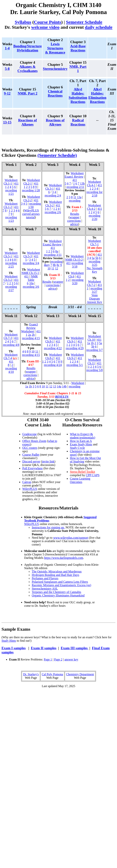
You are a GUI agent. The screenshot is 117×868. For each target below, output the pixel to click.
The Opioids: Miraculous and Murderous (57, 571)
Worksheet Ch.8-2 (54, 356)
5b (97, 258)
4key (47, 265)
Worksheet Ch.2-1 (32, 182)
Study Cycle (77, 448)
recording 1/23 (11, 219)
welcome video (45, 27)
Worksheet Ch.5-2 (11, 278)
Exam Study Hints (81, 444)
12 (57, 268)
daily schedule (99, 27)
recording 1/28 (31, 190)
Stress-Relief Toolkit (82, 472)
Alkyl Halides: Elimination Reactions (97, 95)
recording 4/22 (53, 348)
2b (33, 335)
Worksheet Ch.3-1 (53, 187)
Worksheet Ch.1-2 (11, 205)
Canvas (27, 482)
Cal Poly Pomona (52, 674)
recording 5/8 (95, 370)
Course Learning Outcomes (80, 480)
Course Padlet (31, 455)
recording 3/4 (31, 263)
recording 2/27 (11, 288)
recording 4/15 (31, 338)
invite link (48, 461)
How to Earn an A (81, 441)
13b (82, 183)
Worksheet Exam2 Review (52, 243)
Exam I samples (14, 648)
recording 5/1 (75, 365)
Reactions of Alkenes (28, 122)
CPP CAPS (93, 475)
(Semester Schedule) (57, 155)
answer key (71, 659)
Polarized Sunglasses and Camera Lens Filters (60, 582)
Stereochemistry (55, 69)
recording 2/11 (75, 187)
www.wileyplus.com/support (71, 538)
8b (54, 265)
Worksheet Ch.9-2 (75, 356)
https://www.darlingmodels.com (64, 558)
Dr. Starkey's (31, 674)
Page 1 (48, 659)
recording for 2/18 (95, 194)
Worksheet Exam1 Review (74, 175)
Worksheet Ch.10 (94, 338)
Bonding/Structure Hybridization (27, 48)
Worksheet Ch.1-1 (11, 182)
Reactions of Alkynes (55, 122)
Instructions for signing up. (48, 527)
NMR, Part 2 (27, 93)
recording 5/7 (95, 350)
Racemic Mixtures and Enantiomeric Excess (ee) (61, 585)
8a (57, 251)
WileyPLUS (30, 489)
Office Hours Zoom (34, 441)
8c (58, 265)
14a (59, 386)
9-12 (7, 93)
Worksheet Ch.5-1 (11, 255)
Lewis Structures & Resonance (55, 48)
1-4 (7, 48)
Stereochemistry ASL (45, 589)
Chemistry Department (80, 674)
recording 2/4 (53, 195)
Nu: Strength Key (95, 270)
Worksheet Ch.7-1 (95, 243)
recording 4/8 (11, 345)
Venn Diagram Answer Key (95, 299)
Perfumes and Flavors (45, 578)
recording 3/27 (96, 290)
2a (29, 335)
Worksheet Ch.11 (94, 362)
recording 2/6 (53, 212)
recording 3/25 (94, 263)
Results (75, 214)
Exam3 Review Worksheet (29, 328)
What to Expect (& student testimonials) (82, 436)
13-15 (7, 122)
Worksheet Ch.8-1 (53, 340)
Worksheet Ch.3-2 (54, 204)
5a (93, 258)
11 (75, 197)
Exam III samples (75, 648)
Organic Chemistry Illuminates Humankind (58, 595)
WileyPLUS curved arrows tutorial (31, 214)
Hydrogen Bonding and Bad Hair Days (55, 575)
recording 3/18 (77, 265)
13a (79, 197)
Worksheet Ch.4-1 (94, 183)
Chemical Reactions (55, 93)
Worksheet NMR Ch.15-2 (74, 258)
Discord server (31, 461)
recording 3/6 (31, 287)
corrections (74, 221)
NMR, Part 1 (78, 69)
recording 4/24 (53, 365)
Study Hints (9, 641)
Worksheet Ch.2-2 (32, 198)
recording (75, 201)
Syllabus (23, 22)
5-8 (7, 69)
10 (49, 268)
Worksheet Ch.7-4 (11, 356)
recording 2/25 (11, 265)
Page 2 (58, 659)
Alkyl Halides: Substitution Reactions (78, 95)
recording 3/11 (53, 255)
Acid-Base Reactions (78, 48)
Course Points (47, 22)
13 (55, 386)
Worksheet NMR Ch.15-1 (31, 271)
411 (16, 183)
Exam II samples (44, 648)
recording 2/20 (94, 217)
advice (74, 224)
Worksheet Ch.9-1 (75, 340)
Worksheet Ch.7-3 (11, 336)
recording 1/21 (11, 192)
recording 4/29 (75, 348)
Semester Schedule (84, 22)
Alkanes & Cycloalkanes (28, 69)
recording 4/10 (11, 370)
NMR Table (33, 278)
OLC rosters (30, 448)
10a (31, 283)
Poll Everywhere (32, 468)
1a (89, 343)
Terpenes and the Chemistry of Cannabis (57, 592)
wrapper (74, 217)
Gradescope (29, 434)
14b (64, 386)
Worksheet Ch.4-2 (94, 207)
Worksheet (78, 383)
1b (92, 343)
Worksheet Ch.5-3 (32, 255)
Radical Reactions (78, 122)
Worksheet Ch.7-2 (94, 283)
